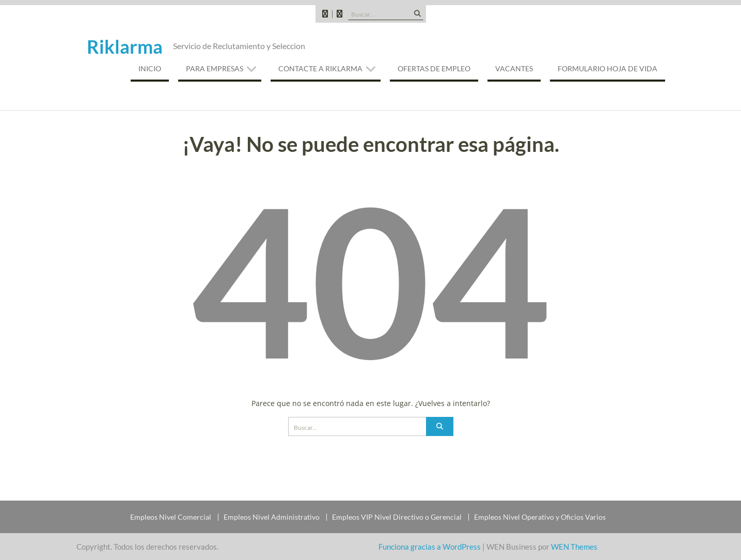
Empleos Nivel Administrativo (272, 517)
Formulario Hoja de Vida (608, 68)
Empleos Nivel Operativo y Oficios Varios (540, 517)
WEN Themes (574, 547)
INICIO (150, 68)
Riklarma (125, 46)
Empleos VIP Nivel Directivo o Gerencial (397, 517)
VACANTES (514, 68)
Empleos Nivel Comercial (171, 517)
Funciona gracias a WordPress (430, 547)
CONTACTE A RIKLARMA (320, 68)
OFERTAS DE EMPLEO (434, 68)
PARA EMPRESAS (215, 68)
